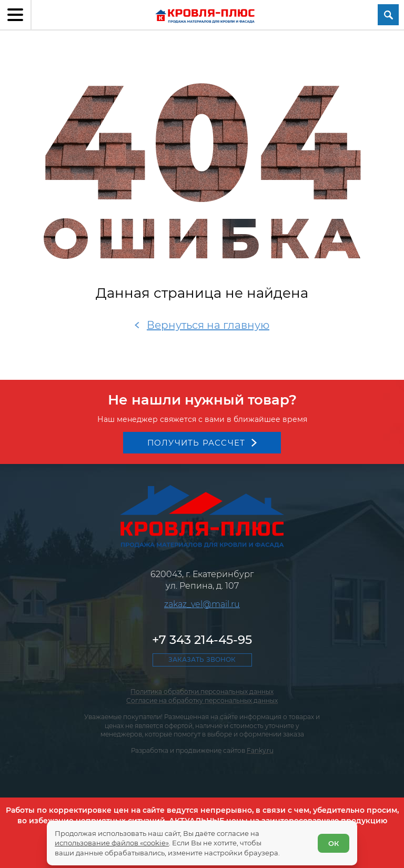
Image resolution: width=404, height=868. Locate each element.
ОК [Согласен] (334, 843)
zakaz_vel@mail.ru (202, 604)
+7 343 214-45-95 (202, 640)
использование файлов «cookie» (112, 843)
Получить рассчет (196, 443)
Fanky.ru (260, 750)
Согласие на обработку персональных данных (202, 700)
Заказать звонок (202, 659)
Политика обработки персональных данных (202, 692)
